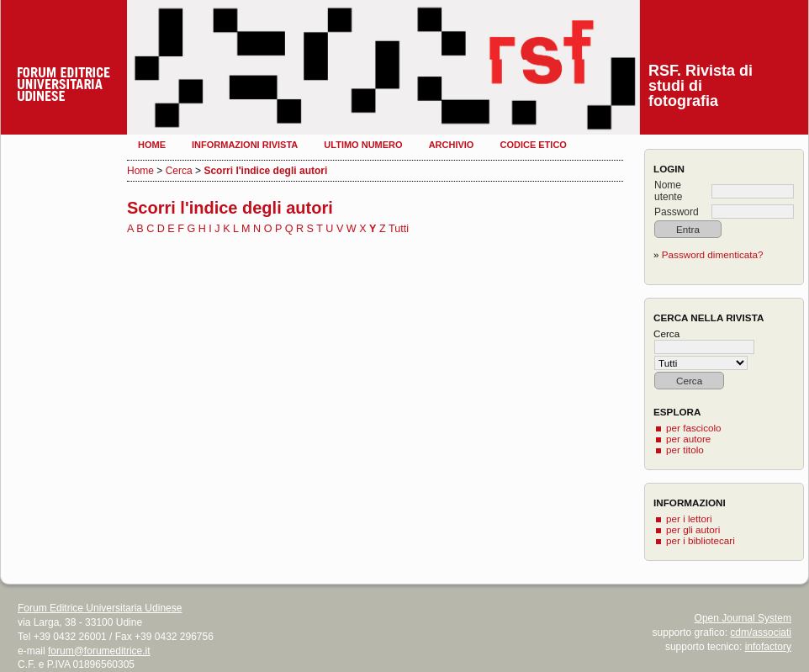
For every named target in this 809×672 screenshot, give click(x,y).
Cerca (179, 171)
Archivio (452, 145)
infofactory (768, 647)
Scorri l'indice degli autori (265, 171)
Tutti (399, 229)
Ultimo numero (363, 145)
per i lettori (689, 519)
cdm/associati (761, 632)
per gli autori (693, 529)
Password (677, 212)
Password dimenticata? (713, 254)
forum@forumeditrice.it (99, 651)
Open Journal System (743, 618)
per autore (688, 439)
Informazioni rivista (245, 145)
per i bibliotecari (701, 540)
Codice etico (533, 145)
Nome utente (668, 191)
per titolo (685, 450)
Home (152, 145)
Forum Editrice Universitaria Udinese (100, 608)
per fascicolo (694, 428)
